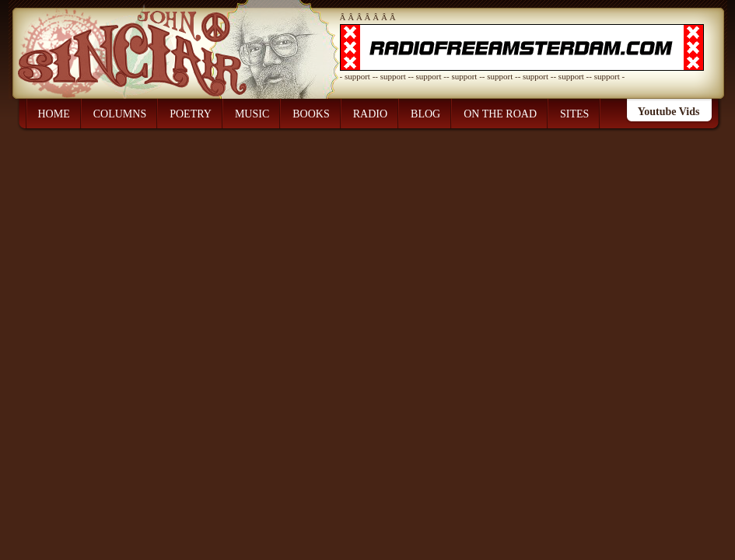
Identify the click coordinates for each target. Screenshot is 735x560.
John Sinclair (148, 42)
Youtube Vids (669, 112)
